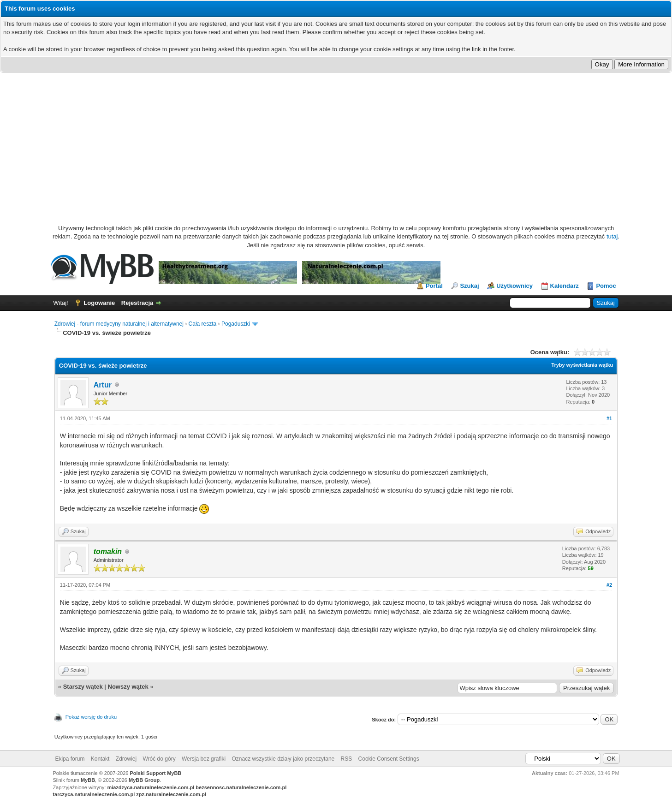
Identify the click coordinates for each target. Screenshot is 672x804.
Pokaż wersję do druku (91, 717)
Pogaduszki (236, 324)
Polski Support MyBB (155, 773)
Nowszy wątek (128, 687)
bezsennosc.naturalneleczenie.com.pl (241, 787)
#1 (609, 418)
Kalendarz (565, 286)
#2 (609, 585)
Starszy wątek (83, 687)
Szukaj (469, 286)
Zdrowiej (126, 759)
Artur (103, 385)
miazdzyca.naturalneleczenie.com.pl (151, 787)
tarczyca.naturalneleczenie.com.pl (94, 794)
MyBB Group (144, 780)
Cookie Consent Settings (389, 759)
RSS (347, 759)
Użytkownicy (514, 286)
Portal (434, 286)
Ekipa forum (70, 759)
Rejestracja (137, 303)
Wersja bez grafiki (204, 759)
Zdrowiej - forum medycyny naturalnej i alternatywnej (119, 324)
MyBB (88, 780)
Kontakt (100, 759)
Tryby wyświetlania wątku (582, 365)
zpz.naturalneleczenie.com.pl (171, 794)
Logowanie (99, 303)
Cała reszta (203, 324)
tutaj (612, 236)
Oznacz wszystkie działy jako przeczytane (283, 759)
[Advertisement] (336, 142)
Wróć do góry (159, 759)
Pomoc (606, 286)
